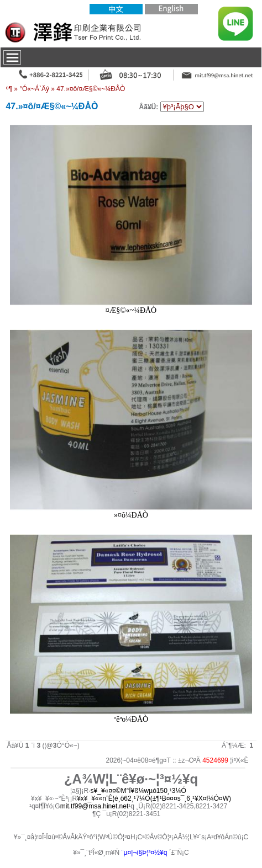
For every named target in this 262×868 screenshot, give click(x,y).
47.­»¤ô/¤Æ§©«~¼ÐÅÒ (91, 89)
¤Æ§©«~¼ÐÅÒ (131, 310)
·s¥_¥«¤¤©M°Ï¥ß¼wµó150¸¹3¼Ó (137, 791)
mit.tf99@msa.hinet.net (95, 806)
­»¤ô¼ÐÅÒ (131, 515)
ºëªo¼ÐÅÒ (131, 719)
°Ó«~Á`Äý (34, 89)
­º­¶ (9, 89)
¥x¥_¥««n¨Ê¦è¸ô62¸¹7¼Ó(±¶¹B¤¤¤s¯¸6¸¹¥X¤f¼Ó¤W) (154, 798)
